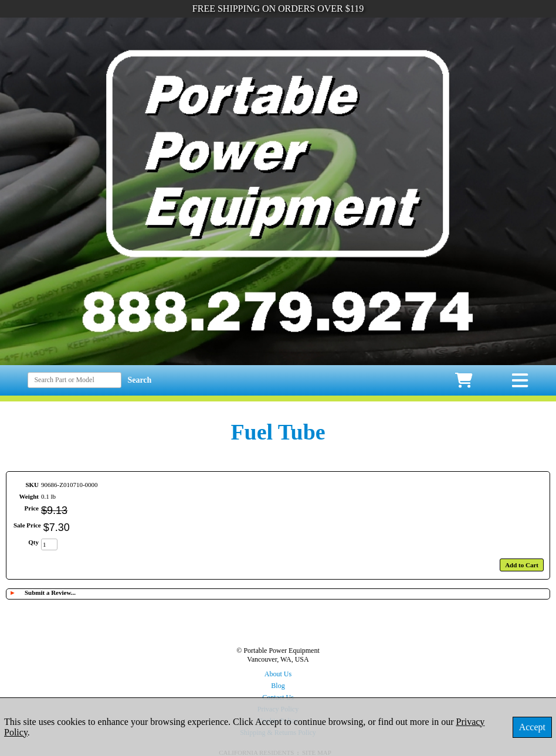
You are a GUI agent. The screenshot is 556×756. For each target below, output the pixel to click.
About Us (278, 674)
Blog (278, 686)
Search (139, 380)
